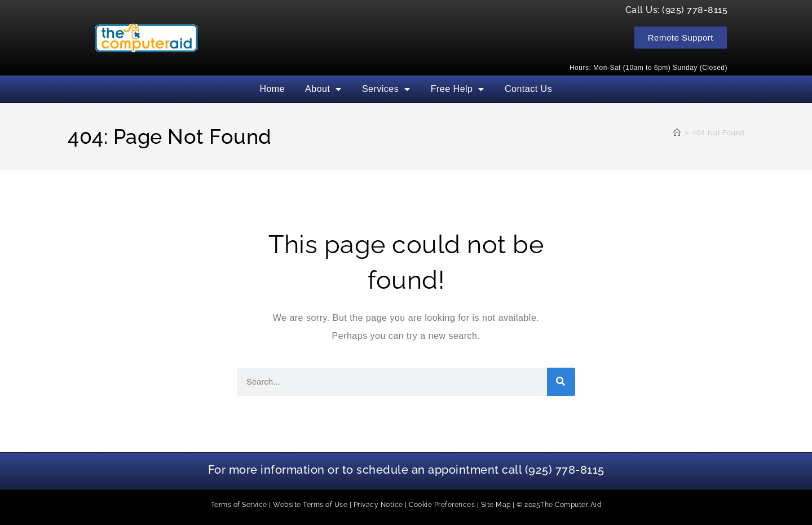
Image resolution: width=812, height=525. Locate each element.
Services (386, 89)
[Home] (677, 133)
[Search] (561, 382)
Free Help (458, 89)
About (323, 89)
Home (272, 89)
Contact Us (528, 89)
